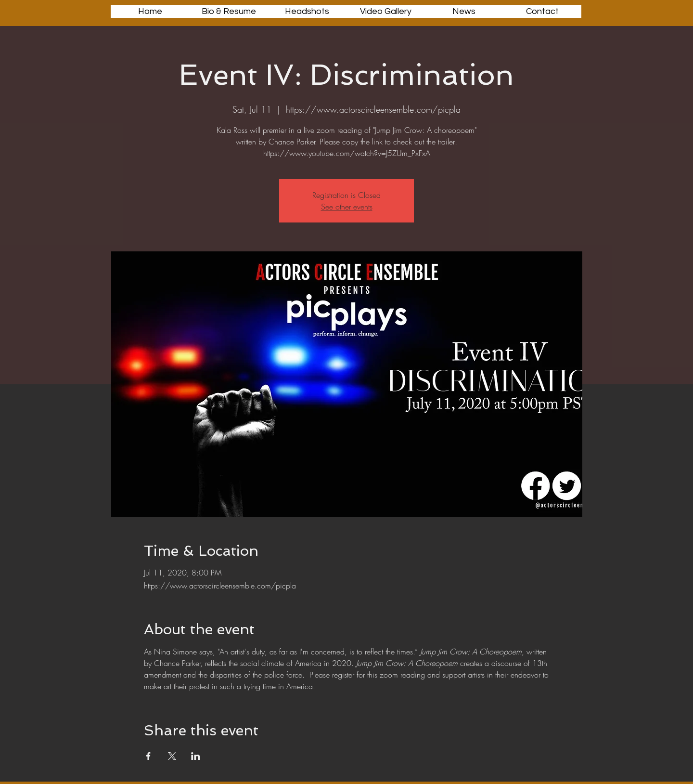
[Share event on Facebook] (148, 756)
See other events (347, 207)
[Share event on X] (172, 756)
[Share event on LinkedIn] (196, 756)
